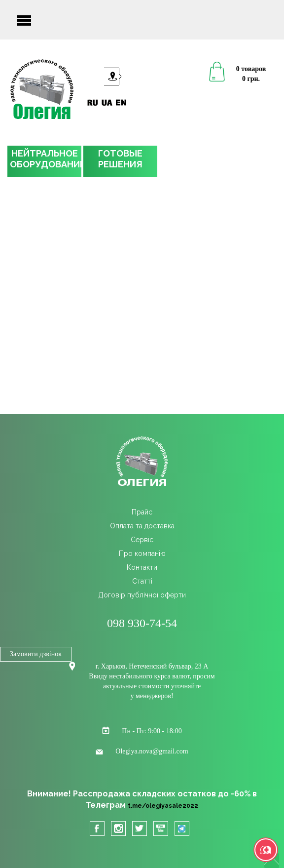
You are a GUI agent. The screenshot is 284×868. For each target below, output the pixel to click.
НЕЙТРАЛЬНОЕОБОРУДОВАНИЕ (46, 159)
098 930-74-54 (142, 623)
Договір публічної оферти (142, 595)
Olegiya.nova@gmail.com (152, 751)
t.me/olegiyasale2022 (163, 806)
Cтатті (142, 581)
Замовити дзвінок (36, 654)
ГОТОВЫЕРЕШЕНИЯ (120, 159)
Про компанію (142, 553)
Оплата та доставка (142, 526)
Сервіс (142, 540)
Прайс (142, 512)
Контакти (142, 567)
